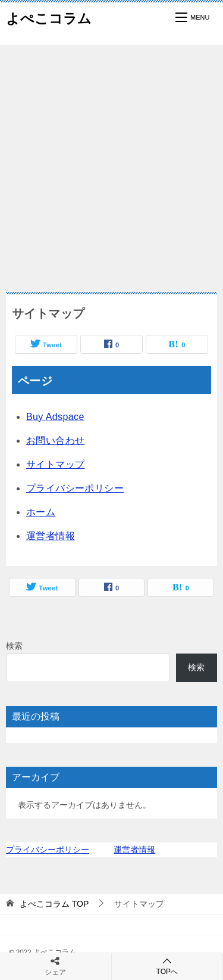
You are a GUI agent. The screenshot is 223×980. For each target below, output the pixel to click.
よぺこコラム (49, 17)
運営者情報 (51, 536)
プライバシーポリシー (75, 488)
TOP (54, 904)
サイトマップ (55, 464)
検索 (14, 646)
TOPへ (167, 966)
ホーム (41, 512)
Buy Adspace (55, 417)
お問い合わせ (55, 441)
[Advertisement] (111, 162)
